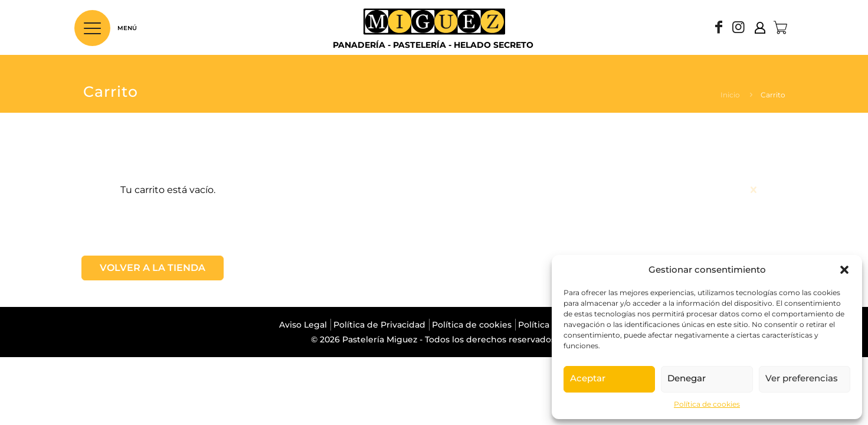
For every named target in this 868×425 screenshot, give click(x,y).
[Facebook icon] (719, 29)
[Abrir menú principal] (92, 28)
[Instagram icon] (739, 29)
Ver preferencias (802, 378)
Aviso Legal (303, 325)
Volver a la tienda (153, 268)
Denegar (687, 378)
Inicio (730, 95)
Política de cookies (707, 404)
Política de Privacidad (379, 325)
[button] (844, 270)
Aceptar (588, 378)
